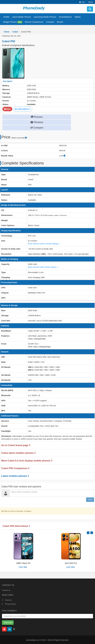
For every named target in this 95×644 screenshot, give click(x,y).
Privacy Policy (10, 603)
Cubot (15, 32)
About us (8, 599)
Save (7, 109)
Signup (91, 2)
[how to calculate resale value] (64, 156)
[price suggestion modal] (26, 138)
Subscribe (8, 622)
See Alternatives (23, 109)
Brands (60, 22)
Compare (50, 22)
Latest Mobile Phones (21, 17)
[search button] (90, 9)
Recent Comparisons (34, 22)
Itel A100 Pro (71, 563)
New (20, 22)
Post (90, 499)
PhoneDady (34, 8)
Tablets (78, 17)
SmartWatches (65, 17)
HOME (6, 17)
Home (7, 32)
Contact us (6, 590)
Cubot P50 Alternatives (16, 525)
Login (82, 2)
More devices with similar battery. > (43, 267)
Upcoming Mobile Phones (45, 17)
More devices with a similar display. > (44, 243)
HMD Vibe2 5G (23, 563)
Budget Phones (13, 22)
